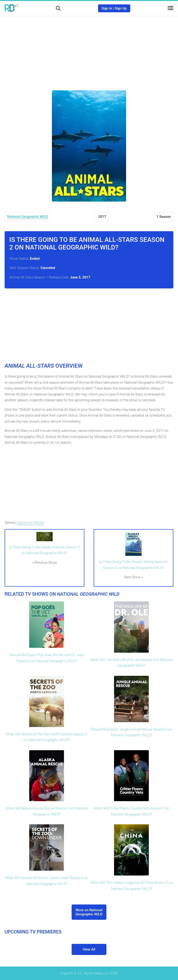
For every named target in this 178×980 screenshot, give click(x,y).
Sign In (107, 8)
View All (89, 949)
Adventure (25, 523)
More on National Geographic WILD (89, 912)
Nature (39, 523)
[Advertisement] (89, 50)
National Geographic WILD (28, 217)
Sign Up (121, 8)
